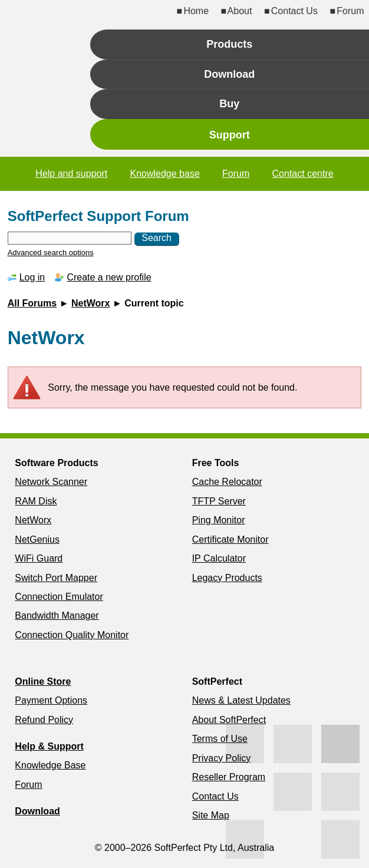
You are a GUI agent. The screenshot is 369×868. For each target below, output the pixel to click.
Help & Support (49, 746)
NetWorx (91, 303)
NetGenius (37, 539)
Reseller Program (229, 777)
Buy (229, 104)
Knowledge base (164, 174)
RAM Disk (36, 501)
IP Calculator (219, 558)
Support (230, 135)
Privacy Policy (222, 758)
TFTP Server (219, 501)
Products (229, 44)
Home (196, 11)
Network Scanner (51, 482)
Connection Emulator (59, 597)
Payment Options (51, 700)
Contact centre (303, 174)
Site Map (211, 815)
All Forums (32, 303)
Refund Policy (44, 720)
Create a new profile (109, 277)
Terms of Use (220, 739)
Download (229, 74)
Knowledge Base (50, 765)
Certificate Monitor (230, 539)
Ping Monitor (219, 520)
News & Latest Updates (241, 700)
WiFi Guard (39, 558)
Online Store (43, 681)
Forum (350, 11)
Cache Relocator (227, 482)
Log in (32, 277)
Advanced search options (51, 253)
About (240, 11)
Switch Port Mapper (56, 578)
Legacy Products (227, 578)
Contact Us (294, 11)
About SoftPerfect (229, 720)
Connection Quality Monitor (72, 635)
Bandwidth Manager (57, 615)
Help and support (71, 174)
